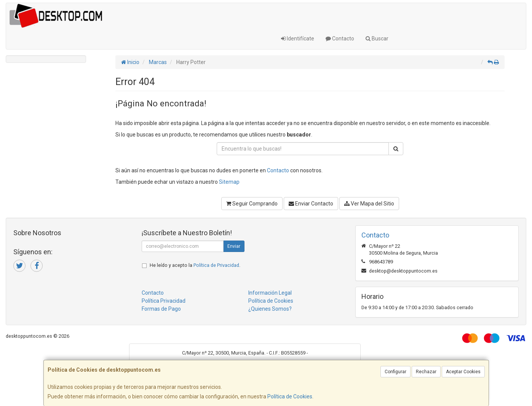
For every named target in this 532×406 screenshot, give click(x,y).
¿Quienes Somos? (270, 309)
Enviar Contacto (311, 204)
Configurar (395, 372)
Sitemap (229, 182)
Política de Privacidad (216, 265)
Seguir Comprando (252, 204)
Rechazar (426, 372)
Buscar (377, 39)
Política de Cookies (290, 396)
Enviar (234, 246)
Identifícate (298, 39)
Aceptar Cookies (463, 372)
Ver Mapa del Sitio (369, 204)
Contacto (340, 39)
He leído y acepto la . (195, 265)
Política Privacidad (164, 301)
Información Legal (270, 293)
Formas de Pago (161, 309)
